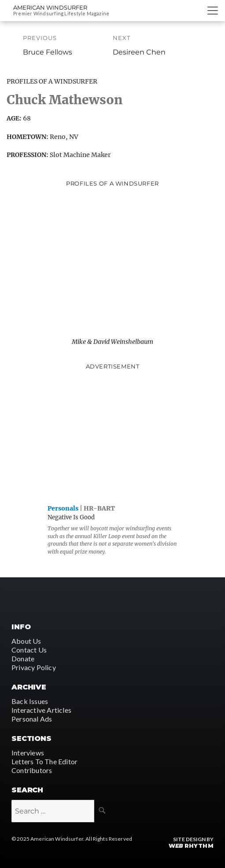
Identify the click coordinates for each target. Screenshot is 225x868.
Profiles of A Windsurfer (112, 183)
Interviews (28, 753)
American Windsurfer (50, 7)
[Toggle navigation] (213, 11)
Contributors (32, 770)
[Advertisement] (113, 435)
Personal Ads (32, 719)
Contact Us (29, 650)
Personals (63, 508)
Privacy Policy (34, 667)
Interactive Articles (41, 710)
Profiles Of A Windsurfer (52, 82)
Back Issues (30, 701)
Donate (23, 658)
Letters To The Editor (44, 761)
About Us (26, 641)
